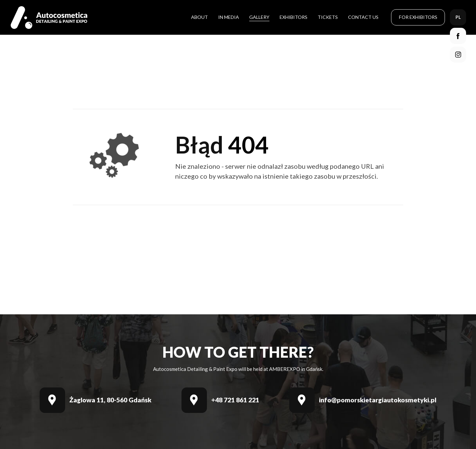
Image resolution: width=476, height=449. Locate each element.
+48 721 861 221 (235, 400)
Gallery (259, 17)
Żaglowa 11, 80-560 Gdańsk (110, 400)
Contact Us (363, 17)
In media (229, 17)
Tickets (328, 17)
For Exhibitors (418, 17)
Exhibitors (294, 17)
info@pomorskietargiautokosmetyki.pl (378, 400)
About (199, 17)
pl (458, 17)
